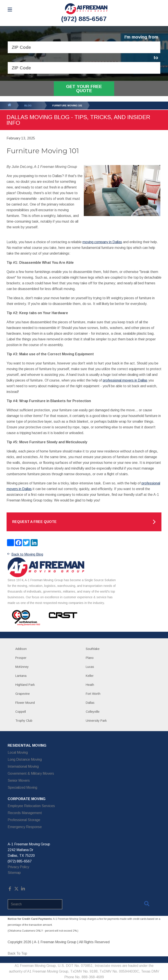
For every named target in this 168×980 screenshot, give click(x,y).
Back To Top (17, 953)
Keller (90, 676)
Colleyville (93, 712)
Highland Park (25, 685)
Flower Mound (25, 703)
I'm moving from (141, 37)
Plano (90, 658)
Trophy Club (24, 721)
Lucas (90, 667)
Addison (21, 649)
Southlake (93, 649)
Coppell (21, 712)
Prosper (21, 658)
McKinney (22, 667)
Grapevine (23, 694)
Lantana (21, 676)
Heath (90, 685)
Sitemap (14, 873)
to (156, 58)
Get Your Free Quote (84, 89)
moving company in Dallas (102, 242)
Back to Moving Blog (25, 554)
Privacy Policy (18, 867)
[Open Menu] (10, 10)
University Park (96, 721)
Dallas (90, 703)
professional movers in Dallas (125, 380)
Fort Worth (93, 694)
